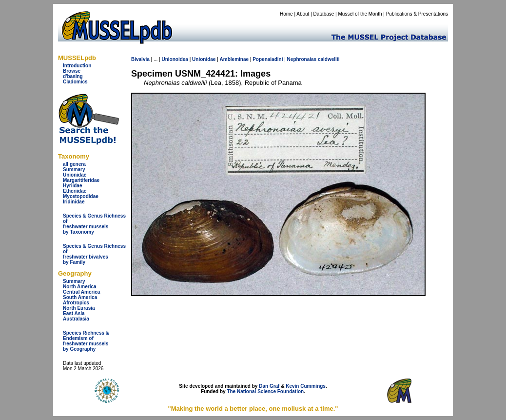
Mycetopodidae (81, 196)
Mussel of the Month (360, 14)
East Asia (74, 313)
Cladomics (75, 82)
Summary (74, 170)
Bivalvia (140, 59)
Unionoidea (175, 59)
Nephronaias (302, 59)
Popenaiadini (268, 59)
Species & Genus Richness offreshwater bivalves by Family (94, 254)
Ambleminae (234, 59)
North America (80, 287)
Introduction (77, 66)
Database (324, 14)
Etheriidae (75, 191)
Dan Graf (269, 386)
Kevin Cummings (306, 386)
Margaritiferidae (81, 180)
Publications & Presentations (417, 14)
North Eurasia (79, 308)
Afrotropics (76, 303)
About (303, 14)
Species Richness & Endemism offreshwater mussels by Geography (86, 341)
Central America (81, 292)
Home (286, 14)
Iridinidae (74, 202)
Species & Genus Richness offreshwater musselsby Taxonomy (94, 224)
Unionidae (75, 175)
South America (80, 297)
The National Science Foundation (265, 391)
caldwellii (329, 59)
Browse (72, 71)
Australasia (76, 319)
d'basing (73, 76)
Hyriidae (72, 186)
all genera (74, 164)
